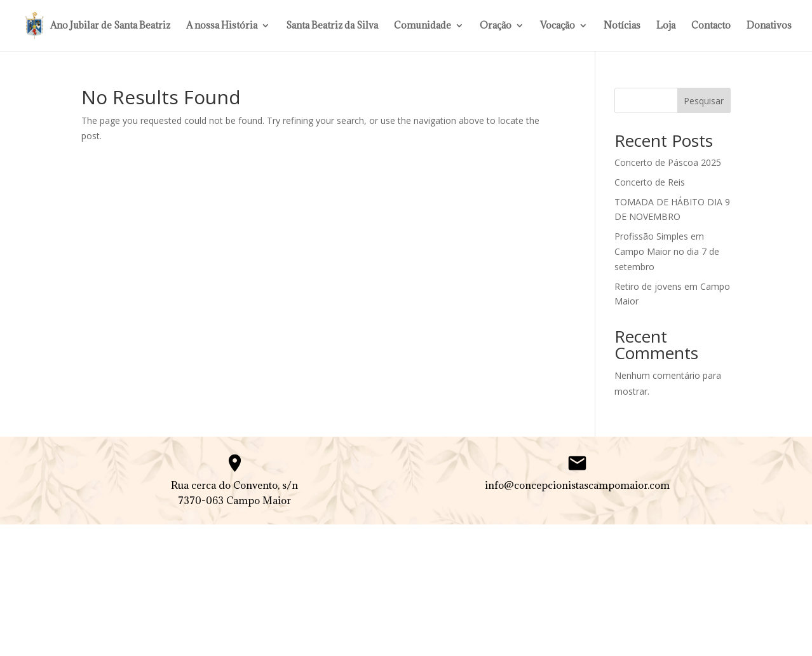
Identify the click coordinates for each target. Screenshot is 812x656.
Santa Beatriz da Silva (332, 26)
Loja (666, 26)
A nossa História (222, 26)
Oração (496, 26)
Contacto (711, 26)
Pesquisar (704, 101)
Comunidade (423, 26)
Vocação (558, 26)
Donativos (769, 26)
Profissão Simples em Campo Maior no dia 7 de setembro (667, 251)
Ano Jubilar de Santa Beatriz (110, 26)
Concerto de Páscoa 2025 (668, 162)
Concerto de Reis (650, 182)
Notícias (622, 26)
